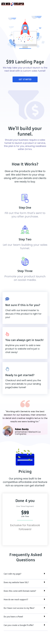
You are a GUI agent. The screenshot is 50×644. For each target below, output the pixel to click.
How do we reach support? (16, 599)
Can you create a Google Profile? (19, 625)
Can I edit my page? (12, 574)
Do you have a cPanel (13, 617)
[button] (26, 575)
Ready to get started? (20, 375)
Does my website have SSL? (16, 582)
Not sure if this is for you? (23, 305)
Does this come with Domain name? (20, 591)
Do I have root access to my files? (19, 608)
